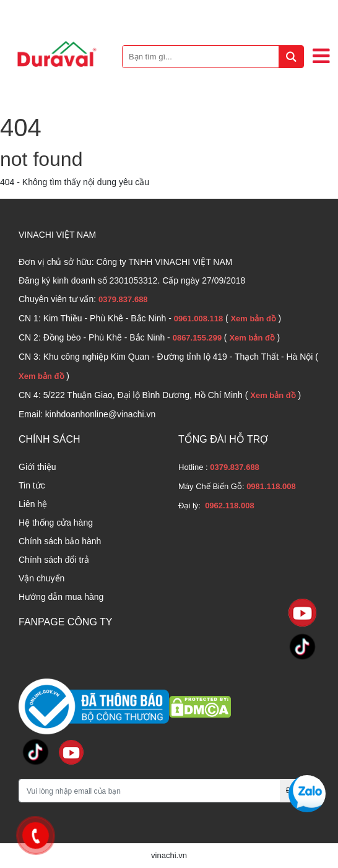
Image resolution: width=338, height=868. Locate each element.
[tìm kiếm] (291, 57)
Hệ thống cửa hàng (56, 523)
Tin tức (32, 485)
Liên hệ (33, 504)
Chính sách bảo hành (60, 541)
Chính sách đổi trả (54, 560)
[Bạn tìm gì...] (213, 57)
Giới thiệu (37, 467)
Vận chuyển (41, 578)
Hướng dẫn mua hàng (61, 597)
